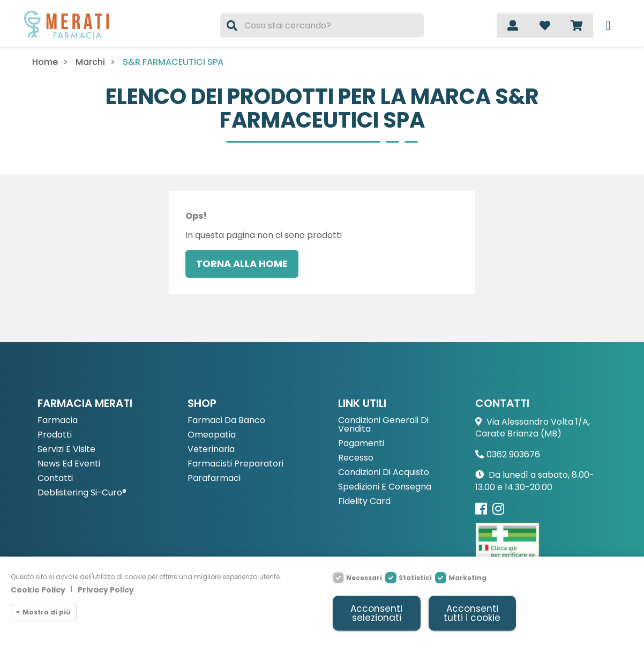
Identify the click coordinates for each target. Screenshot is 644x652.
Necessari (364, 578)
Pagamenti (361, 444)
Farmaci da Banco (226, 421)
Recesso (356, 458)
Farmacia (58, 421)
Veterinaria (211, 450)
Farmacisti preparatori (235, 464)
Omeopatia (212, 435)
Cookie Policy (38, 590)
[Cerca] (322, 25)
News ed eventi (69, 464)
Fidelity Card (364, 502)
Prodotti (55, 435)
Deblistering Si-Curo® (82, 493)
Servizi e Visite (66, 450)
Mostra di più (47, 612)
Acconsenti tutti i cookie (472, 613)
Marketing (467, 578)
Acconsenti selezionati (376, 613)
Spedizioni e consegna (385, 487)
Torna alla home (242, 264)
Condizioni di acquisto (384, 473)
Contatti (55, 479)
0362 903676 (513, 454)
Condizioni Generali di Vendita (383, 425)
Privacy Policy (106, 590)
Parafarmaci (214, 479)
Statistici (415, 578)
